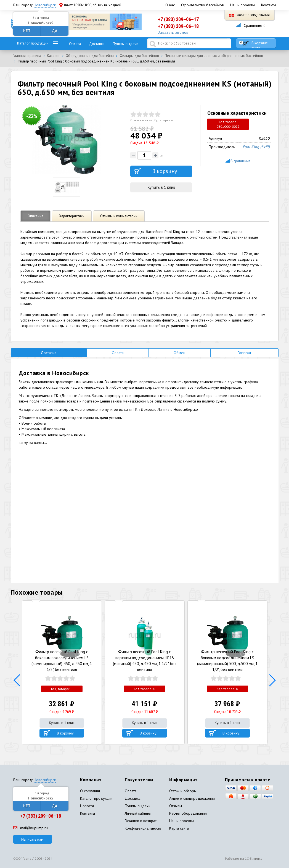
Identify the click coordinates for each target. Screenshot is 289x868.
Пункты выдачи (125, 44)
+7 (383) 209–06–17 (178, 19)
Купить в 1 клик (161, 187)
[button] (17, 681)
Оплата (75, 44)
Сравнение (250, 25)
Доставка (97, 44)
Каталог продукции (33, 43)
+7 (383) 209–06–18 (178, 26)
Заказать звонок (173, 33)
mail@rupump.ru (31, 828)
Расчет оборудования (249, 15)
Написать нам (32, 839)
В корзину (65, 733)
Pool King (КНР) (256, 147)
